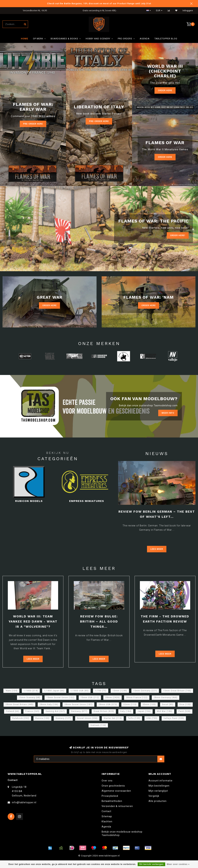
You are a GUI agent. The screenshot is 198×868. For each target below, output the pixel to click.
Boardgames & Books (64, 39)
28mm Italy (49, 704)
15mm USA (90, 697)
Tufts (134, 718)
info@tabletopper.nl (24, 802)
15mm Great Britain (177, 691)
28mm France (137, 697)
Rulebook (21, 718)
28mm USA (108, 704)
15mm (120, 691)
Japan (144, 711)
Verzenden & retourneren (117, 806)
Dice (185, 704)
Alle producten (158, 801)
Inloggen (188, 11)
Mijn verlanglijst (158, 791)
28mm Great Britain (19, 704)
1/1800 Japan (54, 691)
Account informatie (161, 781)
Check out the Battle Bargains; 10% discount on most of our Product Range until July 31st (99, 3)
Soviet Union (87, 718)
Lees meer (157, 549)
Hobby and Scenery (98, 39)
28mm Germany (166, 697)
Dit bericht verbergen (151, 864)
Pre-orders (125, 39)
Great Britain (104, 711)
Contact (106, 811)
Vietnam (98, 725)
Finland (13, 711)
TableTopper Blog (166, 39)
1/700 (101, 691)
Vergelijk (154, 796)
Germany (79, 711)
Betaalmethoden (112, 801)
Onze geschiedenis (113, 786)
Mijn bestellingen (159, 786)
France (32, 711)
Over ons (107, 781)
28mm (113, 697)
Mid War (165, 711)
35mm (149, 704)
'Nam (11, 691)
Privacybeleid (110, 796)
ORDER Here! (178, 235)
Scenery (63, 718)
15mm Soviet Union (60, 697)
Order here (165, 157)
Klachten (107, 821)
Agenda (145, 39)
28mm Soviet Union (78, 704)
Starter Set (113, 718)
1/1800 (31, 691)
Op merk (38, 39)
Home (24, 39)
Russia (42, 718)
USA (152, 718)
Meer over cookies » (178, 864)
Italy (126, 711)
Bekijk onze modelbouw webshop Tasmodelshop (122, 833)
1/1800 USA (80, 691)
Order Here (165, 90)
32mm (130, 704)
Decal (168, 704)
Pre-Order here (33, 124)
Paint (184, 711)
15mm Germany (145, 691)
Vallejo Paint (174, 718)
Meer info (168, 413)
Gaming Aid (55, 711)
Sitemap (107, 816)
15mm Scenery (30, 697)
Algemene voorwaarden (116, 791)
